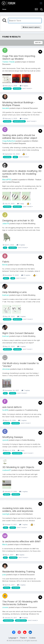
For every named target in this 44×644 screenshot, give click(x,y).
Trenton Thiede (8, 62)
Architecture (29, 369)
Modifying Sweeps (13, 437)
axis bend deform (12, 407)
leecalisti (6, 108)
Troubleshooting (31, 410)
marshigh (6, 514)
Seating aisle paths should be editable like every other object (20, 137)
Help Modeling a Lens (14, 292)
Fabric (6, 262)
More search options (31, 27)
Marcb (5, 544)
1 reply (21, 204)
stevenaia (6, 369)
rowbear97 (7, 470)
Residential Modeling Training (19, 572)
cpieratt (5, 440)
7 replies (26, 390)
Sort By (38, 43)
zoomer (5, 607)
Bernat (5, 265)
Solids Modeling (29, 223)
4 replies (24, 118)
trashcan (6, 295)
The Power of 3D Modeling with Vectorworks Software (20, 603)
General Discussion (30, 108)
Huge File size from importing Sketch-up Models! (19, 57)
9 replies (24, 86)
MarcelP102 (7, 180)
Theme (23, 638)
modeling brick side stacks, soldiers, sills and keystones (18, 510)
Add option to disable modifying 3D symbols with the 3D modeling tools (22, 174)
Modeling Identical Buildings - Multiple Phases (19, 104)
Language (13, 638)
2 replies (21, 245)
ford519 (5, 410)
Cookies (32, 638)
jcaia (4, 575)
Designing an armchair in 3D (18, 221)
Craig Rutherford (9, 141)
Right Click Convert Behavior (18, 333)
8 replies (20, 555)
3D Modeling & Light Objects (18, 467)
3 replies (21, 585)
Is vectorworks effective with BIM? (21, 541)
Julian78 (6, 223)
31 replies (26, 275)
